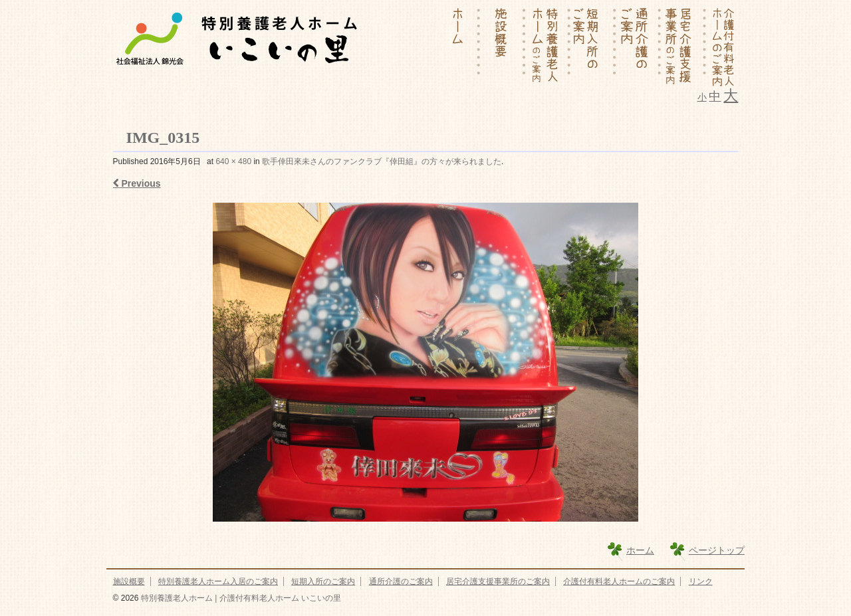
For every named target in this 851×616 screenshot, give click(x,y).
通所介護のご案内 (401, 581)
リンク (701, 581)
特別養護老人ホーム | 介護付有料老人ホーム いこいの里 (239, 598)
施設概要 (129, 581)
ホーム (640, 550)
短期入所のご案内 (323, 581)
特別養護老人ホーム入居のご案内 (218, 581)
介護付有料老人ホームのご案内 (619, 581)
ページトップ (717, 550)
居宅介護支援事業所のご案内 (498, 581)
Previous (137, 183)
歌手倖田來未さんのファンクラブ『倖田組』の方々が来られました (382, 161)
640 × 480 (233, 161)
